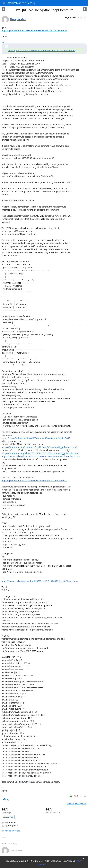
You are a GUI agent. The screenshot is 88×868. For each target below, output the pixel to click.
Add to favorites (11, 831)
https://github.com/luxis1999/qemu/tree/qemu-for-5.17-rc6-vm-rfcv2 (34, 30)
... (3, 42)
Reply (6, 799)
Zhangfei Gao (18, 19)
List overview (8, 817)
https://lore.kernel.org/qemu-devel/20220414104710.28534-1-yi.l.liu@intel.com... (40, 581)
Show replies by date (77, 804)
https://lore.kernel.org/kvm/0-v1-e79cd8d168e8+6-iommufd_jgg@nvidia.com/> (40, 447)
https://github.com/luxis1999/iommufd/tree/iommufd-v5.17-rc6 (39, 438)
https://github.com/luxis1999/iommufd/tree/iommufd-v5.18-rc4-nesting (42, 51)
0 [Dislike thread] (76, 796)
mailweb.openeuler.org (21, 3)
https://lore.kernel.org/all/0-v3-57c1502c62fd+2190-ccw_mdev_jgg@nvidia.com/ (41, 453)
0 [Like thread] (71, 796)
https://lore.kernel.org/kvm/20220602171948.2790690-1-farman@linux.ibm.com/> (41, 456)
